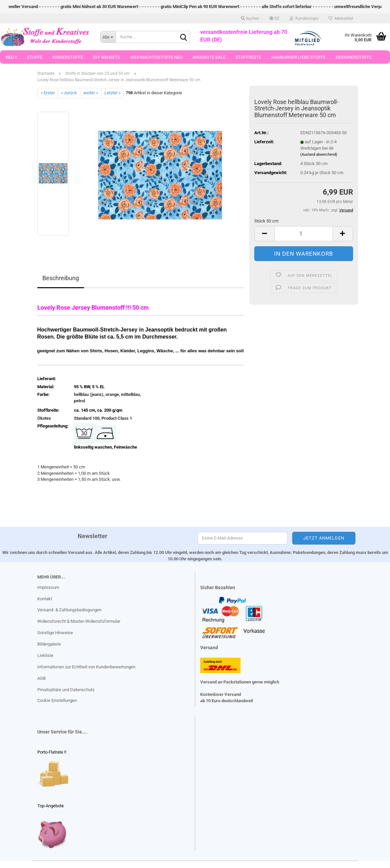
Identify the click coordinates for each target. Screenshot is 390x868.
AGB (41, 678)
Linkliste (45, 655)
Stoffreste (248, 57)
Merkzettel (341, 18)
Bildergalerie (49, 644)
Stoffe (35, 57)
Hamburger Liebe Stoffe (298, 57)
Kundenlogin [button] (304, 18)
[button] (274, 18)
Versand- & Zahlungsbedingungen (69, 610)
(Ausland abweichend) (319, 155)
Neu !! (11, 57)
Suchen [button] (250, 18)
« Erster (48, 93)
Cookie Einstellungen (57, 700)
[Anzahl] (304, 234)
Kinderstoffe (68, 57)
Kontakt (45, 599)
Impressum (48, 587)
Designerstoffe (354, 57)
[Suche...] (108, 37)
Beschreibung (61, 278)
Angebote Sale (209, 57)
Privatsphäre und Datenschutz (66, 690)
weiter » (91, 93)
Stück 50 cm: (267, 221)
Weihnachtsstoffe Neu (156, 57)
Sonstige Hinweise (55, 633)
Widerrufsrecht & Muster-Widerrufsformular (79, 621)
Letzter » (113, 93)
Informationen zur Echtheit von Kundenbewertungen (86, 667)
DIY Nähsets (107, 57)
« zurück (69, 93)
